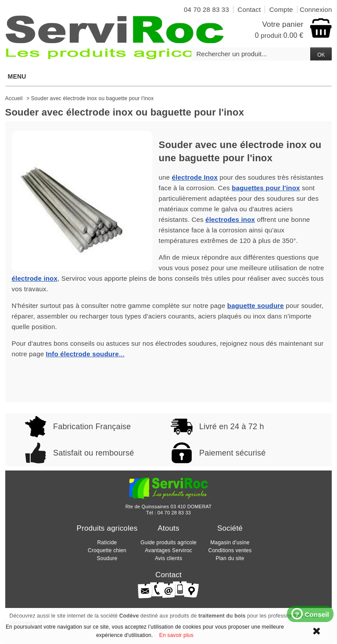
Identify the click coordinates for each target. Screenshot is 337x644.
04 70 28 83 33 (174, 513)
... (85, 354)
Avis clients (168, 558)
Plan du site (230, 558)
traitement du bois (222, 616)
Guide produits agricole (168, 543)
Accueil (14, 98)
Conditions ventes (230, 550)
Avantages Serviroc (168, 550)
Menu (168, 76)
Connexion (316, 9)
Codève (129, 616)
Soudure (107, 558)
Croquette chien (107, 550)
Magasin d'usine (230, 543)
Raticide (107, 543)
